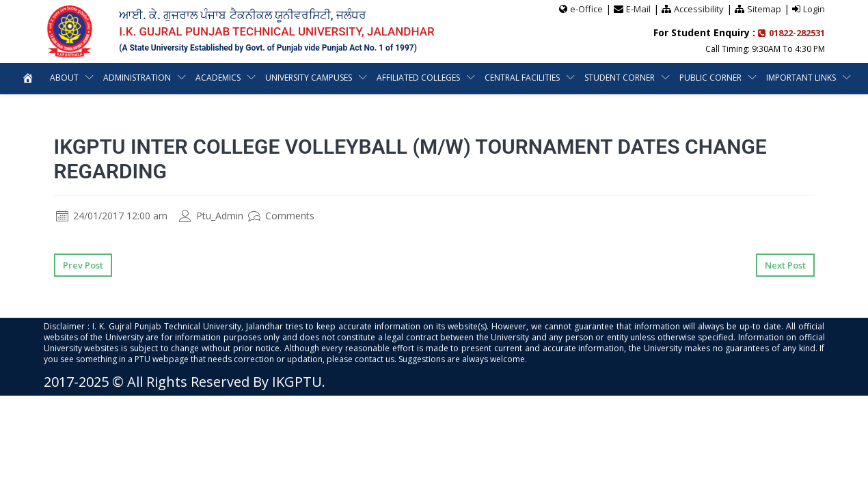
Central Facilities (523, 78)
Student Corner (620, 78)
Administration (136, 78)
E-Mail (638, 9)
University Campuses (309, 78)
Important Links (802, 78)
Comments (281, 216)
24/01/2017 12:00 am (112, 216)
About (63, 78)
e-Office (586, 9)
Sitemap (764, 9)
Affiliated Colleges (419, 78)
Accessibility (699, 9)
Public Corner (711, 78)
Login (814, 9)
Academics (218, 78)
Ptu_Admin (211, 216)
